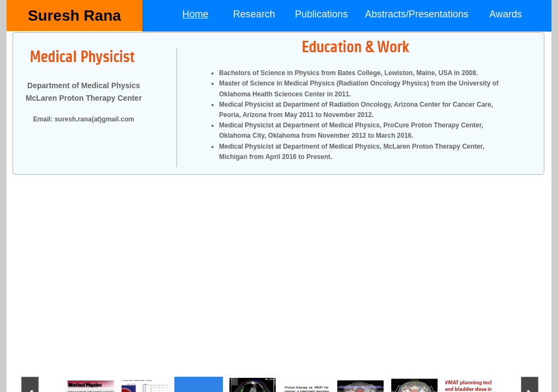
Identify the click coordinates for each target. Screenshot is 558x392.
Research (254, 14)
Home (195, 14)
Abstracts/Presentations (417, 14)
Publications (321, 14)
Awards (506, 14)
